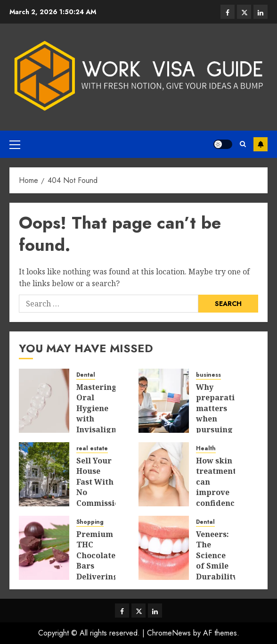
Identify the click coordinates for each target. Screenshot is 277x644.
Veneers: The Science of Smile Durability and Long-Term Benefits (216, 576)
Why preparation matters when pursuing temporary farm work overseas (220, 429)
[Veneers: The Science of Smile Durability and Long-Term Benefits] (164, 548)
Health (206, 449)
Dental (86, 375)
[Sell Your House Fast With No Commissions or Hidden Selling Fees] (44, 474)
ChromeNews (169, 633)
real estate (92, 449)
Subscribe (261, 144)
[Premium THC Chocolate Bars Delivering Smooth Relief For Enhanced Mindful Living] (44, 548)
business (208, 375)
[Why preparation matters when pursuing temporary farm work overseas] (164, 401)
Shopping (90, 522)
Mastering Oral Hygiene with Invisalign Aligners (97, 413)
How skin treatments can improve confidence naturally (218, 487)
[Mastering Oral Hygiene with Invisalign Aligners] (44, 401)
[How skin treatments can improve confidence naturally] (164, 474)
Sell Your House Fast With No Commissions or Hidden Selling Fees (102, 503)
